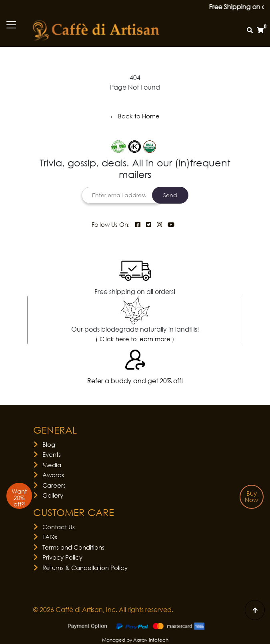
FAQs (50, 537)
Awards (53, 475)
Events (52, 454)
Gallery (53, 495)
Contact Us (59, 527)
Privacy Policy (62, 557)
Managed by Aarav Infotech (135, 640)
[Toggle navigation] (11, 25)
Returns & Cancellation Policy (85, 568)
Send (170, 195)
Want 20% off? (19, 498)
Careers (54, 485)
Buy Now (251, 496)
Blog (49, 444)
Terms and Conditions (73, 547)
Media (52, 465)
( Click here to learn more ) (135, 339)
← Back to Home (135, 116)
